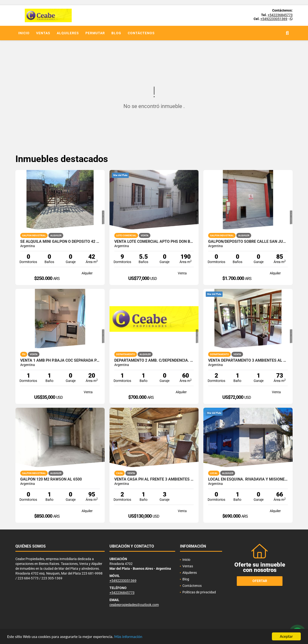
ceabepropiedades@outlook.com (134, 605)
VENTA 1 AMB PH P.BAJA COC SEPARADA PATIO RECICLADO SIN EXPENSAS (60, 360)
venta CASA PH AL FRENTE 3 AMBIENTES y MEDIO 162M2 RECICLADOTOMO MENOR (154, 479)
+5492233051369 (274, 19)
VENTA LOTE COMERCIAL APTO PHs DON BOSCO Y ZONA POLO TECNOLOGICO (154, 242)
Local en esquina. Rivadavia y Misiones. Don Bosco (248, 479)
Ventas (43, 33)
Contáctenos (141, 33)
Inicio (24, 33)
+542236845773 (280, 15)
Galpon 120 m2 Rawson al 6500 (51, 479)
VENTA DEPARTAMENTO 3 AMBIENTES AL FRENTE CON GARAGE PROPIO (248, 360)
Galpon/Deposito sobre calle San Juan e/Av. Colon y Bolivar (248, 242)
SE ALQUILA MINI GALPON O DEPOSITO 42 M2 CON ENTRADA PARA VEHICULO (60, 242)
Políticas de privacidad (199, 592)
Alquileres (68, 33)
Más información (128, 637)
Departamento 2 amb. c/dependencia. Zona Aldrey (154, 360)
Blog (116, 33)
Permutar (95, 33)
